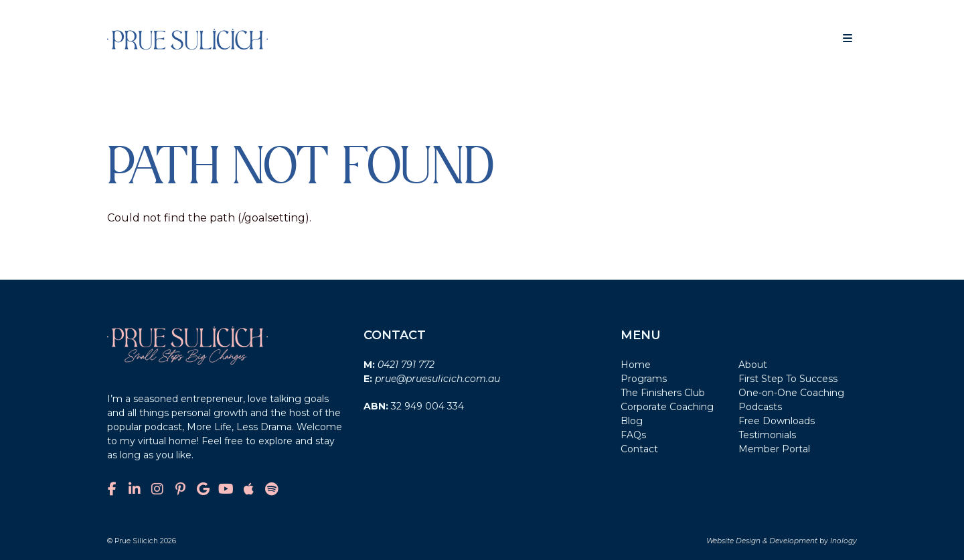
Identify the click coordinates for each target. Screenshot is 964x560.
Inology (843, 541)
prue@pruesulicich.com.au (437, 379)
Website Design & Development (762, 541)
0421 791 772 (406, 365)
